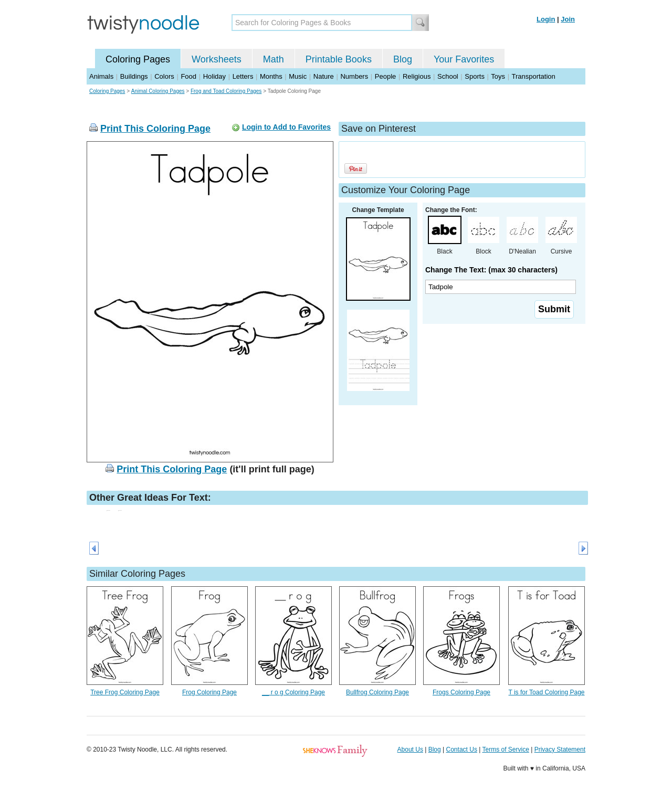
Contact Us (462, 749)
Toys (498, 76)
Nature (324, 76)
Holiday (214, 76)
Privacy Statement (560, 749)
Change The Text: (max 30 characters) (491, 270)
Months (271, 76)
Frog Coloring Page (209, 692)
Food (188, 76)
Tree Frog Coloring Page (125, 692)
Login (546, 19)
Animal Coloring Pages (158, 91)
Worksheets (217, 59)
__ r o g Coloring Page (293, 692)
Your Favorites (464, 59)
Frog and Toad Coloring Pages (226, 91)
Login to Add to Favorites (286, 127)
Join (568, 19)
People (385, 76)
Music (298, 76)
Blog (403, 59)
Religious (417, 76)
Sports (475, 76)
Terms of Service (505, 749)
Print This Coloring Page (155, 129)
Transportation (533, 76)
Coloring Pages (138, 59)
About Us (410, 749)
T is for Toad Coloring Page (547, 692)
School (448, 76)
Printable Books (339, 59)
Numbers (354, 76)
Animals (101, 76)
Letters (243, 76)
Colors (164, 76)
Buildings (134, 76)
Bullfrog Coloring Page (377, 692)
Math (274, 59)
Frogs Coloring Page (461, 692)
